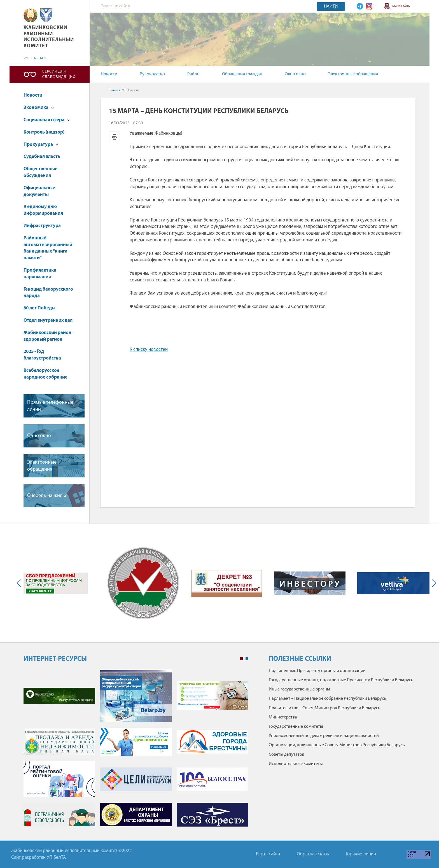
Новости (109, 74)
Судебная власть (42, 157)
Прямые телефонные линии (50, 406)
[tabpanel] (136, 751)
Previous (20, 583)
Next (433, 583)
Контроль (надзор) (44, 132)
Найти (331, 6)
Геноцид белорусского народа (48, 293)
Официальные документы (39, 191)
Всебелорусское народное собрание (45, 374)
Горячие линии (361, 854)
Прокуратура (41, 145)
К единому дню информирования (43, 210)
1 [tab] (241, 659)
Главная (114, 90)
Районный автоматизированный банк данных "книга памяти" (48, 248)
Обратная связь (313, 854)
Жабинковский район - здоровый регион (49, 336)
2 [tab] (247, 659)
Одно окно (295, 74)
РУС (26, 59)
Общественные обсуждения (40, 172)
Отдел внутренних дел (48, 320)
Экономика (39, 108)
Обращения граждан (242, 74)
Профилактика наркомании (40, 274)
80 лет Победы (39, 308)
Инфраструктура (42, 226)
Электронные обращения (353, 74)
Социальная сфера (47, 120)
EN (34, 59)
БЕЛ (43, 59)
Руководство (152, 74)
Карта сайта (401, 6)
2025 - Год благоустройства (42, 355)
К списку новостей (149, 350)
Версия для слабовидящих (59, 74)
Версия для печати (115, 137)
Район (193, 74)
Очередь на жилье (47, 496)
